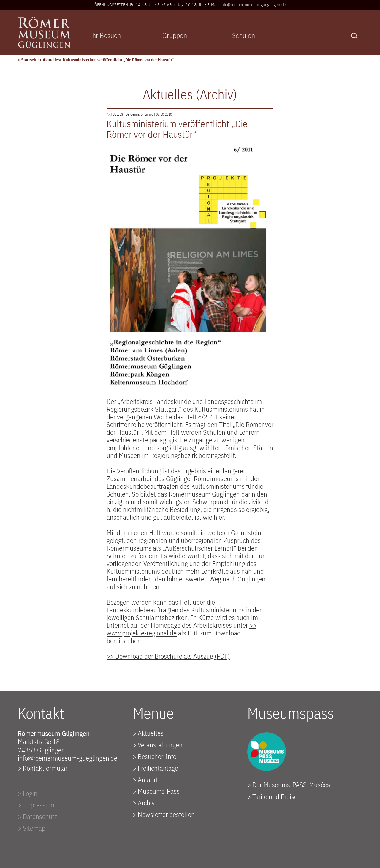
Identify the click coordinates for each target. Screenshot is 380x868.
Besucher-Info (157, 756)
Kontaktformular (45, 768)
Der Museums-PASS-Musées (291, 785)
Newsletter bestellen (166, 814)
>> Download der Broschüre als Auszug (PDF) (168, 656)
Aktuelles (51, 60)
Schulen (244, 35)
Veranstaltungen (160, 745)
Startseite (30, 60)
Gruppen (175, 35)
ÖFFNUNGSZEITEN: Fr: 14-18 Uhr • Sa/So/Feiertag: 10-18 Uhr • (151, 5)
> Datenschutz (37, 816)
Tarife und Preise (275, 796)
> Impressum (36, 805)
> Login (28, 793)
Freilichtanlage (158, 768)
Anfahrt (148, 780)
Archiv (146, 803)
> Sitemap (32, 828)
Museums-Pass (159, 791)
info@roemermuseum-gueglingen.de (68, 758)
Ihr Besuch (105, 35)
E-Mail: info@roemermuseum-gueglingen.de (247, 5)
